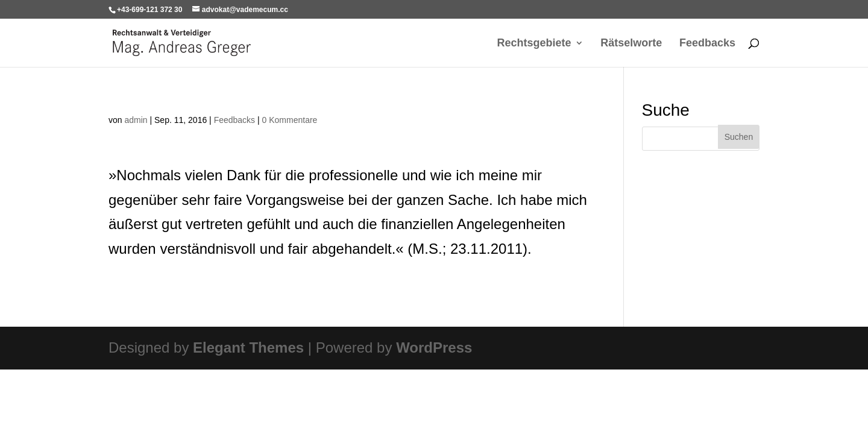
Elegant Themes (248, 348)
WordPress (434, 348)
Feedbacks (707, 44)
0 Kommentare (290, 120)
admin (136, 120)
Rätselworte (631, 44)
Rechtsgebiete (534, 44)
